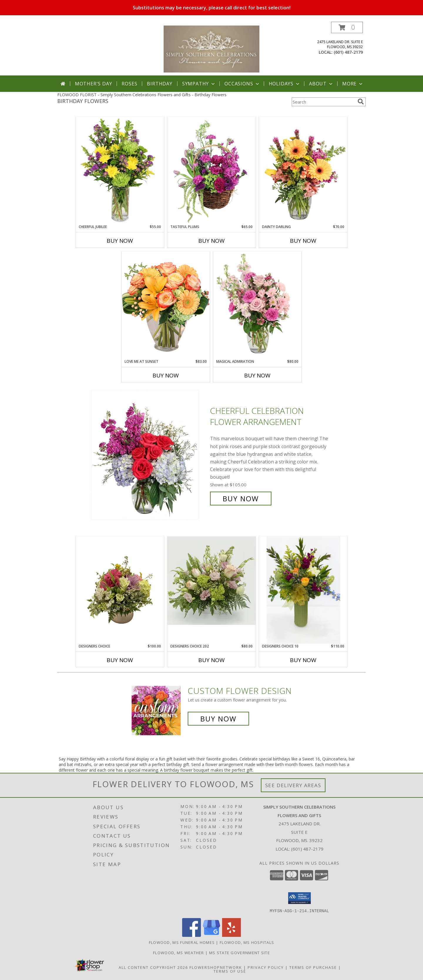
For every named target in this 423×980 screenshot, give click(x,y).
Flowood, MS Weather (179, 952)
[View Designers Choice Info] (120, 590)
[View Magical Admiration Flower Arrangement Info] (257, 305)
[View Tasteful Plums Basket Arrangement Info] (211, 171)
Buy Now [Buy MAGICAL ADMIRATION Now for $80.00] (257, 375)
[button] (347, 27)
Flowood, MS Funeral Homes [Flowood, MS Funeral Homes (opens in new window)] (182, 942)
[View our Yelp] (231, 935)
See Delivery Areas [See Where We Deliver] (293, 785)
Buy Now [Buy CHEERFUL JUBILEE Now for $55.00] (120, 241)
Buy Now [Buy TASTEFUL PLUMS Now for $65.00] (211, 241)
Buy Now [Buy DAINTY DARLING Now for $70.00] (303, 241)
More (353, 84)
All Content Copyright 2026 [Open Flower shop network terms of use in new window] (153, 967)
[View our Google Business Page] (211, 935)
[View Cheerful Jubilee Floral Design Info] (120, 171)
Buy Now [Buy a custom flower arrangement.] (218, 719)
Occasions (242, 84)
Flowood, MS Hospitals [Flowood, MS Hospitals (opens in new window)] (247, 942)
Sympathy (199, 84)
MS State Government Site (240, 952)
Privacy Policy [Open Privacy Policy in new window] (266, 967)
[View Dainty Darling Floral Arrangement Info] (303, 171)
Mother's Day (94, 84)
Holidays (285, 84)
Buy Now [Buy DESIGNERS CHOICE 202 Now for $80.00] (211, 660)
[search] (361, 102)
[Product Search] (323, 102)
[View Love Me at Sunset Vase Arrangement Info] (166, 305)
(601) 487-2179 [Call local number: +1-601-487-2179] (348, 52)
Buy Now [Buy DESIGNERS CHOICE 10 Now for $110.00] (303, 660)
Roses (129, 84)
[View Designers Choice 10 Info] (303, 590)
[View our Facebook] (192, 935)
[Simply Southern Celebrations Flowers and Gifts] (212, 49)
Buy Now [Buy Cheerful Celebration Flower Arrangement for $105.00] (241, 499)
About (321, 84)
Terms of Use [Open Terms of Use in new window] (230, 971)
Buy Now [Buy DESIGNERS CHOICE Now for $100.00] (120, 660)
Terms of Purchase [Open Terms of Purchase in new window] (313, 967)
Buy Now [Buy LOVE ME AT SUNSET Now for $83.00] (166, 375)
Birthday (160, 84)
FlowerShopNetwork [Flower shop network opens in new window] (216, 967)
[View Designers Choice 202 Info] (211, 581)
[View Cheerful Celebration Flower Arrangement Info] (149, 455)
